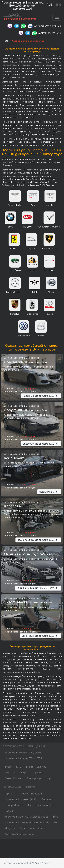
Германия (10, 794)
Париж (9, 811)
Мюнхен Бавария (31, 794)
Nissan (52, 292)
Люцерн (24, 773)
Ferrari (14, 249)
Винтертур (34, 778)
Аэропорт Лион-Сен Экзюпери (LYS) (26, 817)
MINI (34, 292)
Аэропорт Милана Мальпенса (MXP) (27, 823)
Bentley (50, 205)
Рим (56, 823)
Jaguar (31, 249)
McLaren (49, 270)
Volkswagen (23, 336)
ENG (58, 5)
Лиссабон (36, 828)
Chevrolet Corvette (49, 227)
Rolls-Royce (32, 314)
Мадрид (10, 828)
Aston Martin (15, 205)
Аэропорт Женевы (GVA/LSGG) (23, 753)
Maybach (32, 270)
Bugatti (27, 227)
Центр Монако (14, 805)
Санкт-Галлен (13, 778)
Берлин (46, 800)
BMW (10, 227)
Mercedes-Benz (15, 292)
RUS (50, 5)
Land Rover (15, 270)
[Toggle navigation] (57, 17)
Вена (56, 817)
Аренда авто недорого (19, 834)
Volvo (41, 336)
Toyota (49, 314)
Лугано (38, 773)
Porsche (15, 314)
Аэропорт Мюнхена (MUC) (21, 800)
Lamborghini (49, 249)
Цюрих (50, 778)
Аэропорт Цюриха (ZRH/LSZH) (23, 758)
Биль (18, 767)
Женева (42, 767)
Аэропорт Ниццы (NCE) (42, 805)
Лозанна (10, 773)
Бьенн (29, 767)
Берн (8, 767)
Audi (33, 205)
